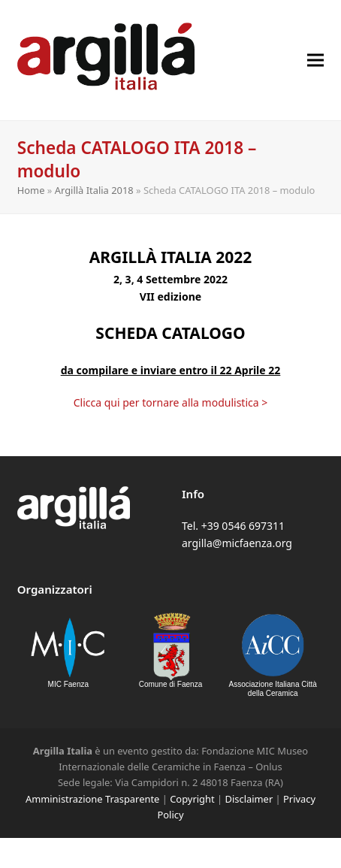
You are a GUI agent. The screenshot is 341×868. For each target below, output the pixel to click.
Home (31, 190)
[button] (315, 60)
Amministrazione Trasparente (92, 799)
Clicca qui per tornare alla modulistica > (171, 402)
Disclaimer (249, 799)
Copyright (192, 799)
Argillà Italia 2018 (94, 190)
